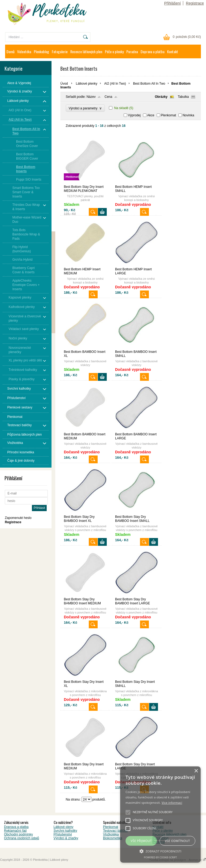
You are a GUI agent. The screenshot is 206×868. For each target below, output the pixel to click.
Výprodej (134, 115)
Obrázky (161, 97)
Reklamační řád (15, 831)
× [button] (196, 771)
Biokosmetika (113, 838)
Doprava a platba (152, 51)
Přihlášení (172, 3)
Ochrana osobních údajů (22, 838)
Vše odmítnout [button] (177, 841)
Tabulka (183, 97)
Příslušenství (63, 834)
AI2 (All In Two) (115, 84)
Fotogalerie (60, 51)
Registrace (195, 3)
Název (91, 97)
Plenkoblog (41, 51)
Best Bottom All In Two (149, 84)
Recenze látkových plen (86, 51)
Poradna (132, 51)
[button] (160, 851)
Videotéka (24, 51)
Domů (10, 51)
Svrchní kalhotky (65, 831)
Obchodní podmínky (18, 834)
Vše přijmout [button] (141, 841)
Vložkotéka (111, 834)
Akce (151, 115)
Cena (108, 97)
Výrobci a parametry (85, 108)
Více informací (172, 803)
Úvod (64, 84)
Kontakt (173, 51)
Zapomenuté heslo (18, 518)
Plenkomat (169, 115)
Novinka (188, 115)
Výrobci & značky (66, 838)
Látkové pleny (64, 827)
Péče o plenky (114, 51)
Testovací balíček (115, 831)
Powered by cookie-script (161, 857)
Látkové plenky (87, 84)
